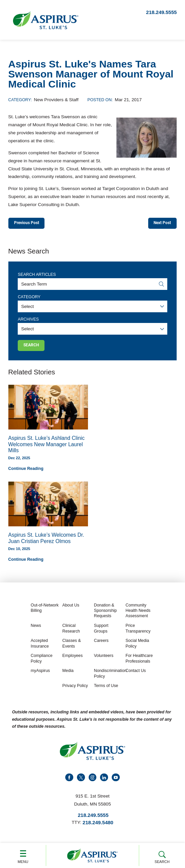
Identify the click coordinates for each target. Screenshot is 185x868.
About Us (71, 608)
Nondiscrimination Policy (109, 676)
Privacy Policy (75, 689)
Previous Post (29, 223)
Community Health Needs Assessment (138, 614)
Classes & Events (71, 646)
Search (162, 856)
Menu (23, 855)
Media (68, 674)
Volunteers (104, 659)
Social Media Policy (137, 646)
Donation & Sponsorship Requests (105, 614)
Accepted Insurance (40, 646)
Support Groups (101, 631)
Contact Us (136, 674)
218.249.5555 (162, 12)
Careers (101, 644)
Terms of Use (106, 689)
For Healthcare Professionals (139, 661)
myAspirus (40, 674)
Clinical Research (71, 631)
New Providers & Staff (56, 100)
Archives (28, 321)
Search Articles (37, 276)
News (36, 629)
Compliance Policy (42, 661)
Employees (72, 659)
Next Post (160, 223)
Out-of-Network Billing (45, 611)
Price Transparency (138, 631)
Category (29, 298)
